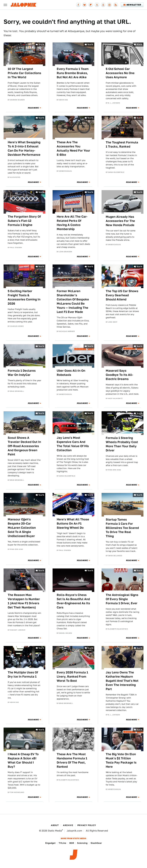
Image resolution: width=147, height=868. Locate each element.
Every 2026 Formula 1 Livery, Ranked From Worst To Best (72, 677)
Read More (33, 108)
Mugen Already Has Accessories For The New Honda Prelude (120, 221)
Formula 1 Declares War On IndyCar (22, 373)
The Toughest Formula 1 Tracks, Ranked (122, 144)
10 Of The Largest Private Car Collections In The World (24, 73)
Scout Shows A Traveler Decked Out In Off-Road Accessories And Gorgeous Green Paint (24, 446)
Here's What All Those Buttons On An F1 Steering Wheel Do (73, 524)
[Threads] (103, 5)
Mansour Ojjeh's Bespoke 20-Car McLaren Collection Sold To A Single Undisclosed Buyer (22, 528)
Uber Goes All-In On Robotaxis (71, 373)
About (55, 825)
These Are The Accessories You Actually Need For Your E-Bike (73, 148)
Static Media (55, 831)
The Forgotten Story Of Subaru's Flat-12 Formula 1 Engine (24, 221)
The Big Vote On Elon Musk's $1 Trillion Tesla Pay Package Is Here (121, 760)
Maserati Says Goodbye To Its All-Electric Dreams (119, 375)
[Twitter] (97, 5)
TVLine (62, 843)
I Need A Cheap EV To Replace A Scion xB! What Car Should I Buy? (23, 760)
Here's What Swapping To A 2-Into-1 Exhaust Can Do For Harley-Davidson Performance (24, 148)
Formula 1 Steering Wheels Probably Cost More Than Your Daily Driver (122, 444)
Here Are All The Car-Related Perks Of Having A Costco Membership (72, 223)
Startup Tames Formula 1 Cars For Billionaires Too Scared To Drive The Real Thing (122, 528)
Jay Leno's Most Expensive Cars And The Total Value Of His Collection (73, 444)
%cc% (41, 44)
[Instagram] (109, 5)
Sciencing (82, 843)
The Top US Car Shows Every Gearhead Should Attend (122, 295)
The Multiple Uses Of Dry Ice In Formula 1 (23, 674)
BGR (72, 843)
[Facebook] (78, 5)
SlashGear (96, 843)
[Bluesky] (84, 5)
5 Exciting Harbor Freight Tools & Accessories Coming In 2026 (24, 297)
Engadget (50, 843)
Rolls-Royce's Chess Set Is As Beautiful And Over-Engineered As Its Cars (73, 601)
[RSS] (116, 5)
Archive (68, 825)
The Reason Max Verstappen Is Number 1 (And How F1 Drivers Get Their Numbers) (24, 601)
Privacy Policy (87, 825)
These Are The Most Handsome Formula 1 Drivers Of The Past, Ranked (72, 760)
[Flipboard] (91, 5)
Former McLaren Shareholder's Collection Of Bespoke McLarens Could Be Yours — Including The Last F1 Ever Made (73, 301)
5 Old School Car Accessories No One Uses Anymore (120, 73)
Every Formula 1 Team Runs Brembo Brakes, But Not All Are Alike (73, 73)
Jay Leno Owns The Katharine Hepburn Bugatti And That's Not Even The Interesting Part (122, 681)
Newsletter (132, 5)
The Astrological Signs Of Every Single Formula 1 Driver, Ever (122, 599)
